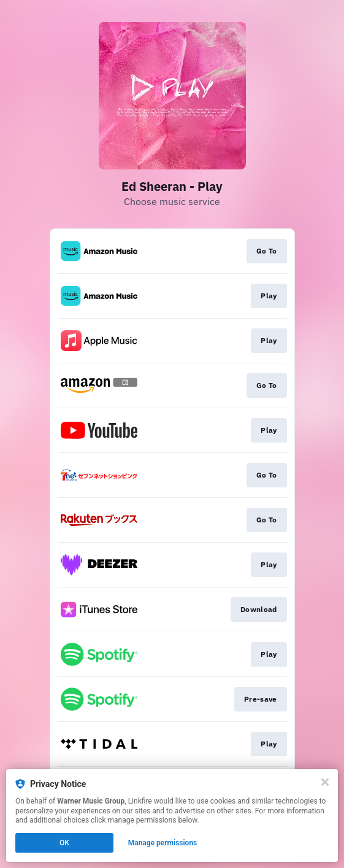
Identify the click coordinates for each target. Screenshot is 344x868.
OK (64, 843)
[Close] (325, 782)
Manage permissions (163, 843)
